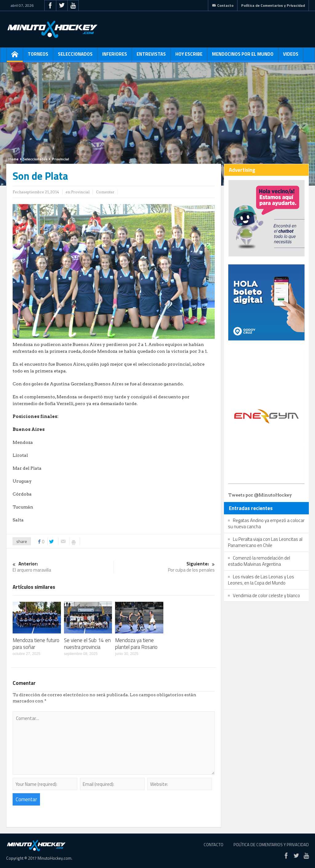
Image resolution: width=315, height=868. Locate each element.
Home (13, 159)
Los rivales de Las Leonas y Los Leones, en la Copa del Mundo (261, 580)
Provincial (60, 159)
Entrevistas (151, 56)
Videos (291, 56)
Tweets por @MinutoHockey (260, 495)
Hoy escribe (189, 56)
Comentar (105, 192)
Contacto (223, 5)
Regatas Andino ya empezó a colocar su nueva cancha (266, 523)
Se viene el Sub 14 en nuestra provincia (87, 644)
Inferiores (115, 56)
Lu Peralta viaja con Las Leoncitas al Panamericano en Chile (265, 542)
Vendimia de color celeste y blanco (266, 595)
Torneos (38, 56)
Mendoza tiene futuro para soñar (36, 644)
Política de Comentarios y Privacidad (273, 5)
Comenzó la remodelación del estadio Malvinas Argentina (259, 561)
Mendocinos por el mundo (243, 56)
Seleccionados (75, 56)
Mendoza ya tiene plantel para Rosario (136, 644)
